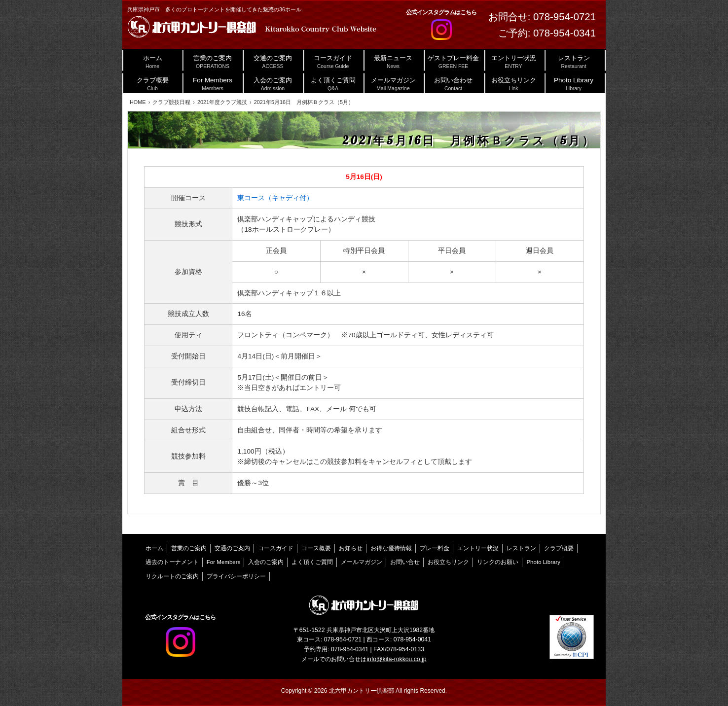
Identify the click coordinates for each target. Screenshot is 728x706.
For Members (224, 562)
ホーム (154, 548)
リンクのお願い (498, 562)
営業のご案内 (189, 548)
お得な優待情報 (391, 548)
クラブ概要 (559, 548)
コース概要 (316, 548)
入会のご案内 (266, 562)
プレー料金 (435, 548)
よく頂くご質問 (312, 562)
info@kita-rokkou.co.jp (396, 659)
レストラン (521, 548)
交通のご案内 (232, 548)
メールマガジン (362, 562)
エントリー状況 (478, 548)
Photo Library (543, 562)
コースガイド (276, 548)
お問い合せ (405, 562)
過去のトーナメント (172, 562)
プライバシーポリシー (236, 576)
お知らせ (351, 548)
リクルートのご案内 (172, 576)
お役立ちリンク (448, 562)
